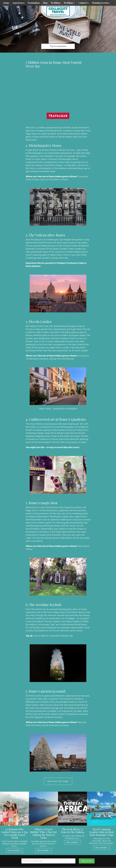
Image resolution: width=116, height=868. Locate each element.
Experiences (19, 3)
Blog (45, 3)
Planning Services (101, 3)
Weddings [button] (69, 3)
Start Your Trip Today (58, 781)
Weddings (56, 3)
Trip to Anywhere (58, 46)
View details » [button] (15, 850)
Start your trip (87, 861)
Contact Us (83, 3)
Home (6, 3)
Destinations (34, 3)
